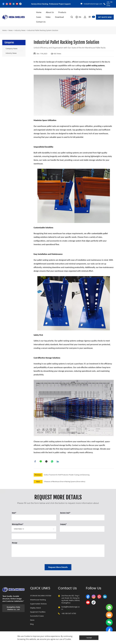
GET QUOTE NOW (105, 17)
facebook (35, 462)
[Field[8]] (34, 518)
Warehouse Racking (38, 600)
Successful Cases (37, 617)
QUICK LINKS (40, 589)
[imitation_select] (30, 529)
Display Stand (35, 608)
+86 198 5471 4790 (109, 4)
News (11, 30)
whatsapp (52, 462)
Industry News (20, 30)
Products (62, 12)
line (41, 462)
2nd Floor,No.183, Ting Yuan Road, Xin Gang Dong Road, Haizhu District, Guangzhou (71, 600)
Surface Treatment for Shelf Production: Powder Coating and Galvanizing (67, 475)
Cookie (27, 636)
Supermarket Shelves (38, 604)
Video (48, 17)
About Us (50, 12)
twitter (47, 462)
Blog (32, 625)
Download (59, 17)
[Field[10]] (82, 518)
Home (39, 12)
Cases (39, 17)
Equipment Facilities (38, 613)
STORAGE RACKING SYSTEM (41, 596)
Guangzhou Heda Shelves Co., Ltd (13, 609)
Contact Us (41, 22)
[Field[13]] (34, 537)
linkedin (58, 462)
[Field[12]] (82, 529)
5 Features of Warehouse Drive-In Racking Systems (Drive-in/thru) (65, 482)
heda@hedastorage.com (93, 4)
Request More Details (58, 568)
